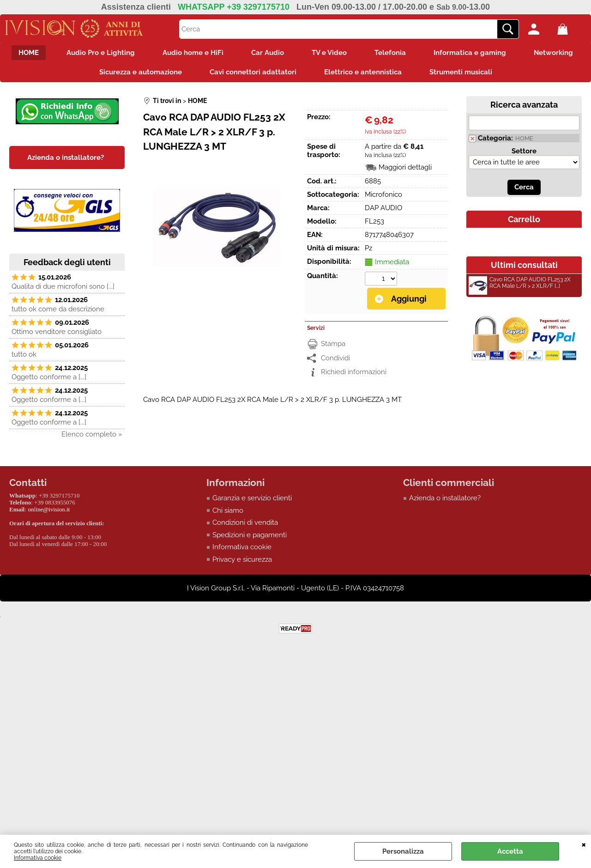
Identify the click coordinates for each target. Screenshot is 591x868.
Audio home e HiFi (193, 53)
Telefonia (390, 53)
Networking (553, 53)
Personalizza (403, 851)
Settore (524, 151)
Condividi (335, 358)
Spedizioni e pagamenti (250, 535)
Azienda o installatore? (445, 498)
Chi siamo (228, 510)
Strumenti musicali (461, 72)
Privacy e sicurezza (242, 559)
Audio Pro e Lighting (101, 53)
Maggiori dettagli (405, 167)
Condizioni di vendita (245, 522)
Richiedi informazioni (354, 372)
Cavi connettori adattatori (253, 72)
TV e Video (329, 53)
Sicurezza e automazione (141, 72)
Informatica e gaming (470, 53)
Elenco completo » (92, 434)
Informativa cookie (38, 858)
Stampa (333, 344)
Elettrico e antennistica (363, 72)
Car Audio (268, 53)
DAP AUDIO (383, 208)
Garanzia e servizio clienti (252, 498)
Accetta (510, 851)
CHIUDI (584, 844)
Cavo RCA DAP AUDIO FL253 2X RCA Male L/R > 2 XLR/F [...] (520, 284)
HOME (29, 53)
